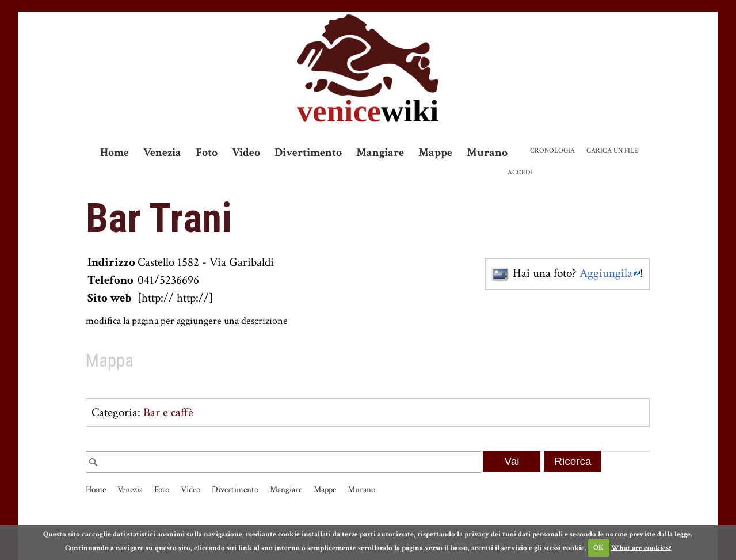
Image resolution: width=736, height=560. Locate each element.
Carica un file (612, 151)
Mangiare (380, 153)
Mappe (435, 153)
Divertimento (308, 153)
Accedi (520, 172)
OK (598, 548)
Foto (207, 153)
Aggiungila (606, 273)
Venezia (162, 153)
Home (115, 153)
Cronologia (552, 151)
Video (246, 153)
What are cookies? (641, 548)
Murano (487, 153)
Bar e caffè (168, 412)
